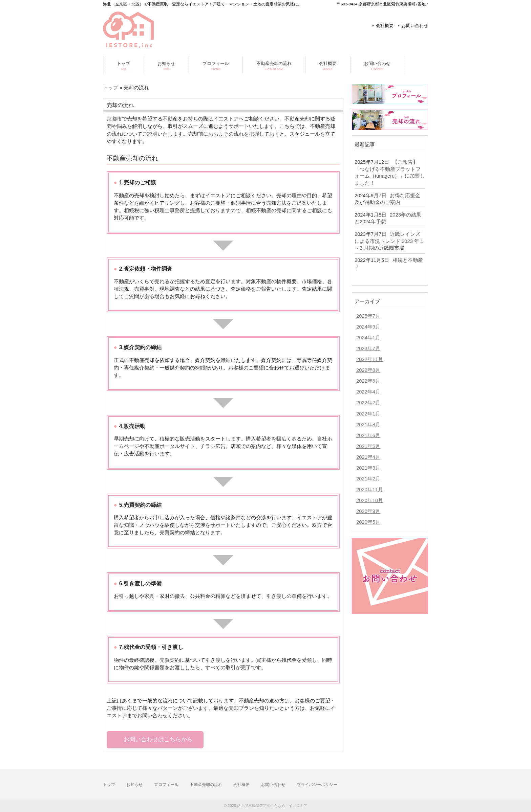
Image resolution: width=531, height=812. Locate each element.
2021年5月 (368, 446)
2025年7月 (368, 316)
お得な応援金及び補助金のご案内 (387, 199)
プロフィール (166, 785)
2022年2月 (368, 403)
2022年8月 (368, 370)
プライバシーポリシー (317, 785)
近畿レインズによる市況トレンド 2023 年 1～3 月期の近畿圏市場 (389, 241)
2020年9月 (368, 511)
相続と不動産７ (389, 263)
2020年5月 (368, 522)
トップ (111, 88)
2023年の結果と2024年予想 (388, 218)
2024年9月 (368, 327)
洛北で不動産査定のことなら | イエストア (272, 806)
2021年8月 (368, 425)
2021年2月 (368, 479)
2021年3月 (368, 468)
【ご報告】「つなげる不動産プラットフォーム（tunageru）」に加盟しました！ (390, 173)
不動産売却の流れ (206, 785)
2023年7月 (368, 348)
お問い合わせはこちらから (158, 739)
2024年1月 (368, 338)
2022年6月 (368, 381)
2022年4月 (368, 392)
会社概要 (385, 26)
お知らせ (134, 785)
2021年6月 (368, 435)
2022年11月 (370, 359)
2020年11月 (370, 490)
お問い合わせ (415, 26)
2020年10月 (370, 500)
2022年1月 (368, 414)
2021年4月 (368, 457)
